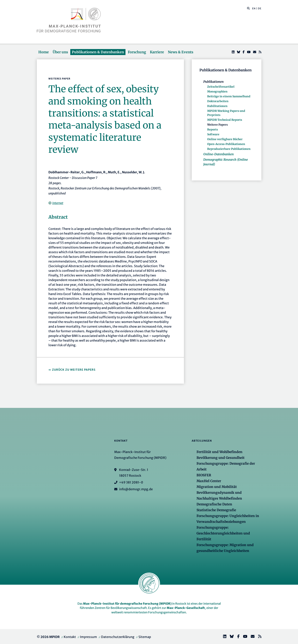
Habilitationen (217, 106)
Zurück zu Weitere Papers (74, 370)
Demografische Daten (214, 504)
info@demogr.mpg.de (136, 489)
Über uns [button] (60, 52)
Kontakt (70, 637)
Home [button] (44, 52)
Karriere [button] (157, 52)
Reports (213, 129)
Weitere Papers (217, 125)
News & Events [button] (181, 52)
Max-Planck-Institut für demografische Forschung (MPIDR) (127, 604)
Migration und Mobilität (217, 487)
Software (213, 134)
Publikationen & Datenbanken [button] (98, 52)
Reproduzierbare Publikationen (229, 149)
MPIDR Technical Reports (225, 120)
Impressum (88, 637)
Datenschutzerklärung (118, 637)
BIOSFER (204, 475)
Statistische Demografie (216, 510)
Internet (58, 203)
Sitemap (145, 637)
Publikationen (213, 82)
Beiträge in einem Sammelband (229, 96)
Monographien (217, 92)
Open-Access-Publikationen (226, 144)
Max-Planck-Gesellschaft (186, 608)
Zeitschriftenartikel (221, 87)
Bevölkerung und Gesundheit (221, 458)
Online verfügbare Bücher (225, 139)
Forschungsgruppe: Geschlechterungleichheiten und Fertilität (223, 533)
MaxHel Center (209, 481)
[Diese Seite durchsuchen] (246, 9)
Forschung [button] (137, 52)
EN (254, 8)
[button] (248, 8)
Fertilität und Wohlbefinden (219, 452)
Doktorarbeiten (218, 101)
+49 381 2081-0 (131, 482)
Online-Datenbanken (219, 154)
